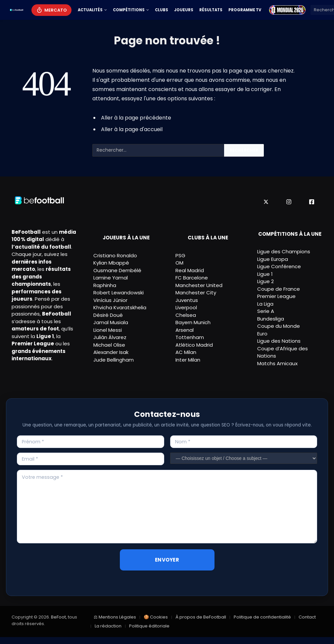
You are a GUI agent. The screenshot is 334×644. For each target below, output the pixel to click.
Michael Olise (109, 345)
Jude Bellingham (114, 360)
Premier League (276, 296)
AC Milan (186, 352)
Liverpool (186, 307)
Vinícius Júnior (110, 300)
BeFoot (58, 617)
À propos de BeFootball (201, 617)
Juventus (187, 300)
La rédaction (108, 626)
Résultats (211, 10)
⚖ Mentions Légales (115, 617)
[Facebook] (312, 202)
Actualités (90, 10)
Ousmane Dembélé (117, 270)
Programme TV (245, 10)
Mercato (56, 10)
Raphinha (105, 285)
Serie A (266, 311)
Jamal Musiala (111, 322)
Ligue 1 (265, 274)
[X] (266, 202)
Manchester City (196, 293)
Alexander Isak (111, 352)
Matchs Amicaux (277, 363)
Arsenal (185, 330)
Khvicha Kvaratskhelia (120, 307)
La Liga (265, 304)
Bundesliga (271, 319)
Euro (262, 334)
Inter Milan (188, 360)
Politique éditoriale (149, 626)
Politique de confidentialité (262, 617)
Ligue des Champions (284, 251)
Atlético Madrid (194, 345)
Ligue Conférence (279, 266)
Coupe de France (279, 289)
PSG (180, 255)
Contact (307, 617)
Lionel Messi (108, 330)
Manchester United (199, 285)
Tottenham (190, 337)
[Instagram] (289, 202)
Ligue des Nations (279, 341)
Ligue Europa (273, 259)
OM (179, 263)
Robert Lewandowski (119, 293)
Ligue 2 (265, 281)
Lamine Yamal (111, 278)
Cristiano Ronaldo (115, 255)
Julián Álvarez (110, 337)
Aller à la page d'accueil (132, 129)
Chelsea (186, 315)
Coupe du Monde (279, 326)
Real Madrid (190, 270)
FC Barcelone (192, 278)
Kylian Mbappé (111, 263)
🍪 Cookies (156, 617)
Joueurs (184, 10)
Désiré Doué (108, 315)
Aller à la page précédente (136, 118)
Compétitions (129, 10)
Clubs (162, 10)
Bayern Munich (193, 322)
